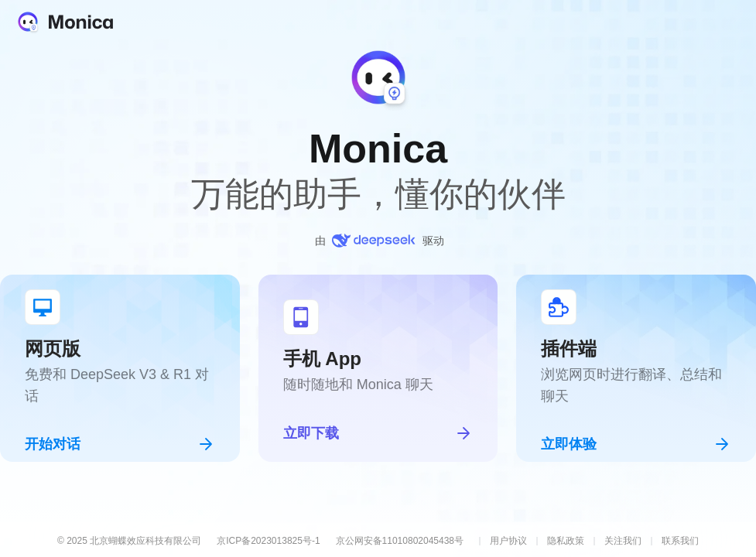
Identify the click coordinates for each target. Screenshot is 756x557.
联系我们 (680, 541)
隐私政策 (566, 541)
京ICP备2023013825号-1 (268, 541)
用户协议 (508, 541)
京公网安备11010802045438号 (400, 541)
